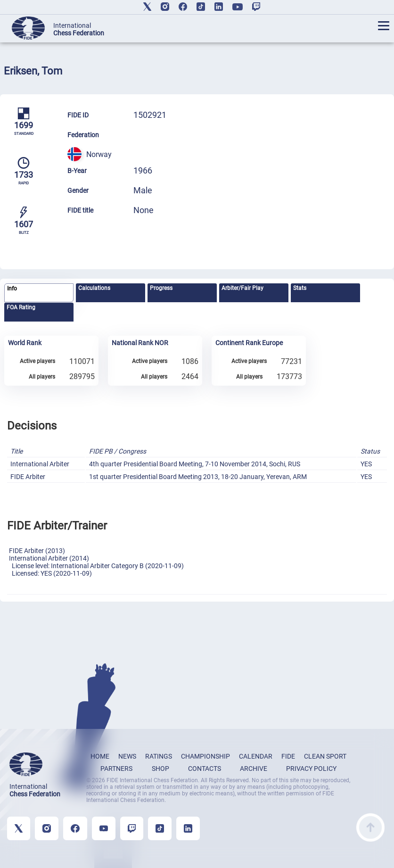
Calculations (94, 288)
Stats (300, 288)
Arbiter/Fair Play (242, 288)
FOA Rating (21, 307)
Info (12, 289)
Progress (161, 288)
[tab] (39, 293)
